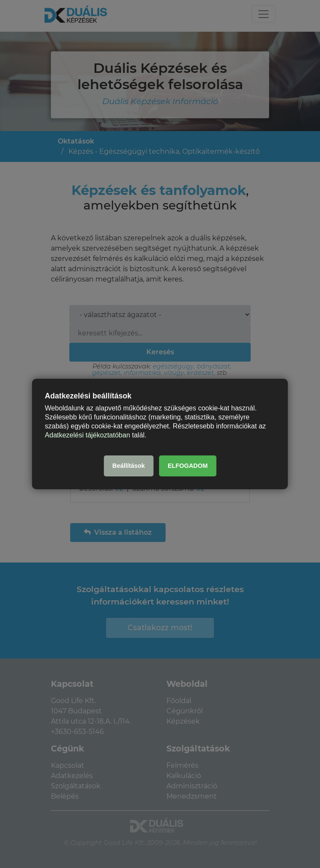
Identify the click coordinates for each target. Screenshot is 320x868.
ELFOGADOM (188, 466)
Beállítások (129, 466)
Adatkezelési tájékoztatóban (87, 435)
